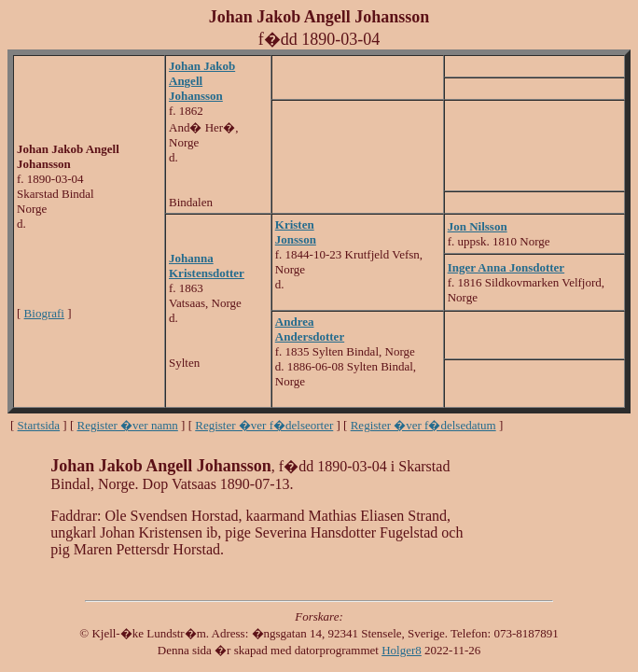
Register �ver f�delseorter (264, 425)
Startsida (39, 425)
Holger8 (402, 650)
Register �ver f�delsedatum (423, 425)
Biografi (44, 313)
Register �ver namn (128, 425)
